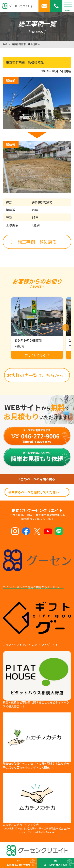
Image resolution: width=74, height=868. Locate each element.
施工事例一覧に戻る (34, 242)
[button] (66, 328)
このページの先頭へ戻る (37, 479)
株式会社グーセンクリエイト (37, 510)
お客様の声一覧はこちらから (37, 375)
